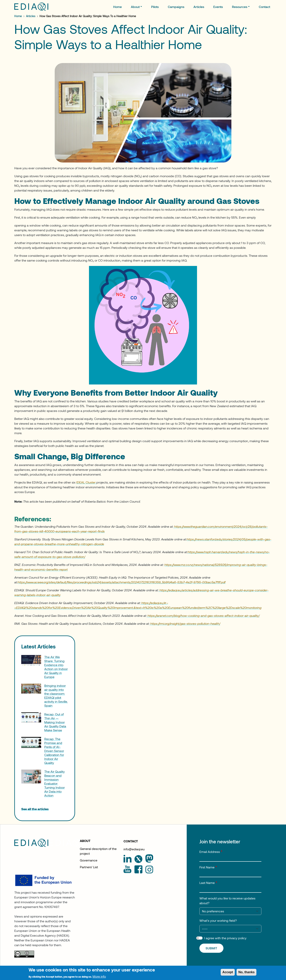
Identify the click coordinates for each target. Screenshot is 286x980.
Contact (264, 7)
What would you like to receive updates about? (227, 901)
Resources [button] (240, 7)
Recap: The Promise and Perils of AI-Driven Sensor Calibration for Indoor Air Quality (54, 751)
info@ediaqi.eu (134, 849)
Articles (199, 7)
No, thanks (246, 974)
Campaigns (176, 7)
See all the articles (35, 809)
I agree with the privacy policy (225, 938)
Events (218, 7)
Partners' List (89, 867)
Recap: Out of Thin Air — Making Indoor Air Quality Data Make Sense (55, 722)
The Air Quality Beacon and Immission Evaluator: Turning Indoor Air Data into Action (55, 783)
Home (117, 7)
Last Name (207, 883)
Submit (211, 948)
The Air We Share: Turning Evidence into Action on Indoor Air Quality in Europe (56, 667)
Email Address (210, 852)
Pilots (155, 7)
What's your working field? (218, 920)
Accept (228, 974)
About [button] (135, 7)
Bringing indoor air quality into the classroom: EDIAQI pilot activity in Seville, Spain (56, 695)
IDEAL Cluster (86, 482)
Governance (89, 860)
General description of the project (98, 851)
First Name (207, 867)
